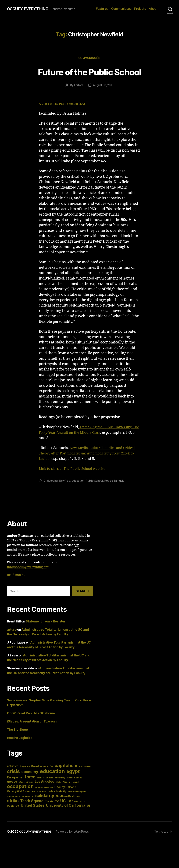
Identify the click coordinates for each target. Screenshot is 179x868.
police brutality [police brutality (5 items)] (57, 792)
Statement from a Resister (46, 622)
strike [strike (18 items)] (13, 801)
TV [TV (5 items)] (57, 802)
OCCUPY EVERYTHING (29, 9)
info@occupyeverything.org (28, 568)
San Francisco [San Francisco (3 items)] (14, 797)
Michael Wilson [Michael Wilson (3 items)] (63, 783)
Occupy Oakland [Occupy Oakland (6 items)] (65, 788)
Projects (140, 9)
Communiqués (121, 9)
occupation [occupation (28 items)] (20, 787)
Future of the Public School (89, 72)
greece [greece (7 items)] (12, 782)
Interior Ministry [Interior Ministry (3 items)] (26, 783)
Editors (78, 86)
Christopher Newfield (57, 481)
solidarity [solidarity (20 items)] (45, 796)
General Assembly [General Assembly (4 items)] (55, 778)
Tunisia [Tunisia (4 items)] (49, 802)
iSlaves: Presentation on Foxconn (32, 722)
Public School (96, 481)
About (153, 9)
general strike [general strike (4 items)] (74, 778)
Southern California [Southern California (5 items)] (68, 797)
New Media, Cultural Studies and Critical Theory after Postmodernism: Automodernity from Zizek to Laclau (89, 454)
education (79, 481)
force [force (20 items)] (30, 777)
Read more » (16, 576)
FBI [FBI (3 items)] (21, 778)
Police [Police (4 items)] (43, 792)
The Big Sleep (17, 730)
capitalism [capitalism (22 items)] (66, 766)
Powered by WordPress (75, 832)
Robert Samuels (116, 481)
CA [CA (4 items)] (51, 767)
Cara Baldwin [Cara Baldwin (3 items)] (85, 767)
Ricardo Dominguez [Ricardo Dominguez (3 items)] (77, 792)
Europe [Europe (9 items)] (13, 778)
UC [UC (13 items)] (63, 801)
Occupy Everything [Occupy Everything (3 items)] (44, 788)
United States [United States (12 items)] (33, 806)
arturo (12, 630)
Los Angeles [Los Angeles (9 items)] (44, 782)
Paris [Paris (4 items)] (35, 792)
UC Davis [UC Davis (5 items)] (73, 802)
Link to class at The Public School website (75, 469)
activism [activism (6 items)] (13, 767)
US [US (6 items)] (89, 806)
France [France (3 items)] (40, 778)
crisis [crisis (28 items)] (13, 772)
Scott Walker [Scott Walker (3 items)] (28, 797)
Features (102, 9)
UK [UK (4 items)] (17, 806)
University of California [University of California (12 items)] (66, 806)
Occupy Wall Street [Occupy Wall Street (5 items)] (19, 792)
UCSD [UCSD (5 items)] (11, 806)
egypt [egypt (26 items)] (73, 772)
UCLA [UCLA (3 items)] (83, 802)
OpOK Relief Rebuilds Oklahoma (31, 714)
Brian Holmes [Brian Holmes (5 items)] (40, 767)
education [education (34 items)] (52, 772)
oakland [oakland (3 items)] (75, 783)
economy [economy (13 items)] (30, 772)
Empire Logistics (20, 738)
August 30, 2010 (103, 86)
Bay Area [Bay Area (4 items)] (25, 767)
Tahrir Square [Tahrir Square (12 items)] (32, 801)
